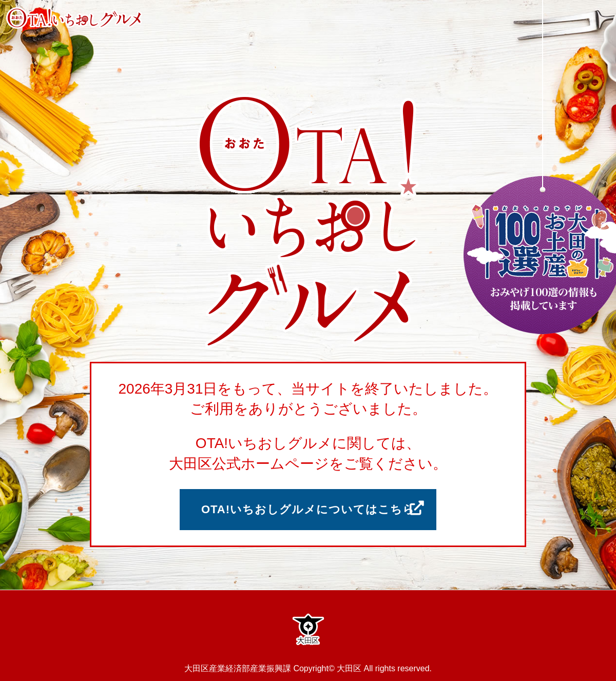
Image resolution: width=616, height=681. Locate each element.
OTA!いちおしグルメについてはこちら (308, 509)
